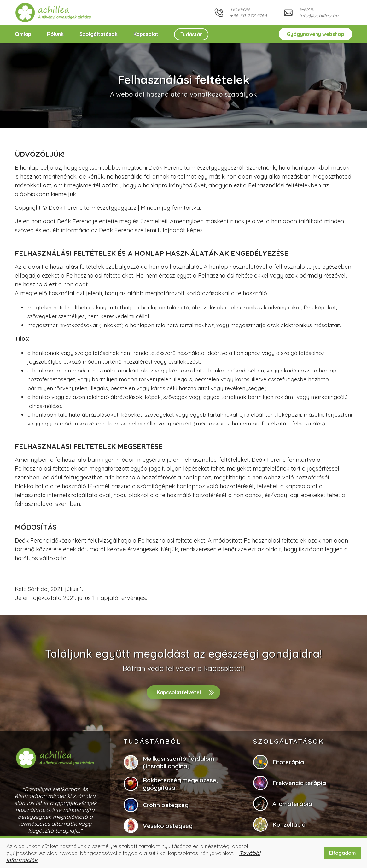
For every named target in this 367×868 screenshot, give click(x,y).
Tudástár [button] (191, 34)
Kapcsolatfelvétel (179, 692)
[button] (53, 13)
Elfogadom (343, 853)
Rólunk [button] (55, 34)
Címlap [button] (23, 34)
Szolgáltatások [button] (99, 34)
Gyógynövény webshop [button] (315, 34)
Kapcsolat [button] (146, 34)
